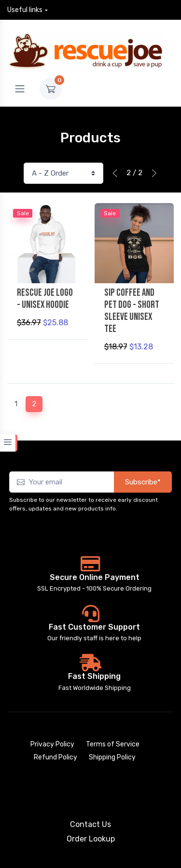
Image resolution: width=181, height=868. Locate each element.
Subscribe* (143, 482)
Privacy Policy (52, 744)
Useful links (25, 10)
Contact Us (90, 824)
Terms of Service (113, 744)
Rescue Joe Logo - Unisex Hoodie (45, 299)
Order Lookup (91, 839)
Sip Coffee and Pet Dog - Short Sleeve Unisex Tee (132, 311)
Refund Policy (56, 757)
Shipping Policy (112, 757)
